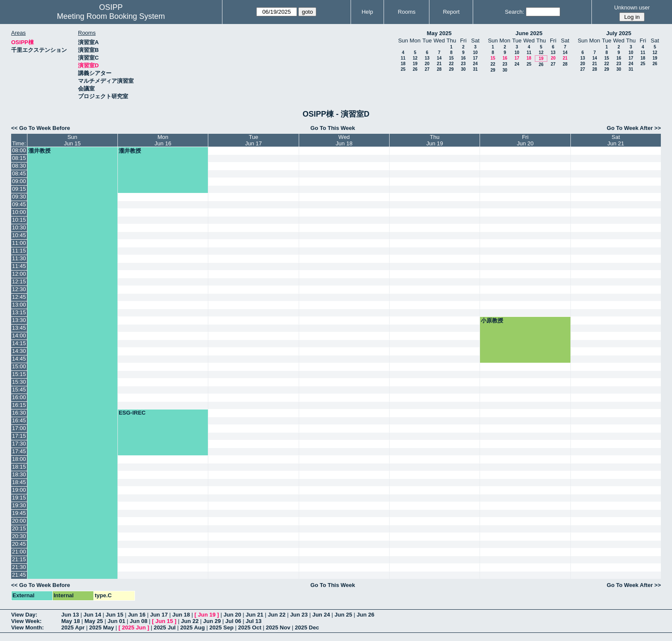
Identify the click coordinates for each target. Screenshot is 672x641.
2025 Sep (222, 627)
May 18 (70, 621)
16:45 (19, 420)
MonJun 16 (163, 140)
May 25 (94, 621)
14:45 (19, 359)
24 (475, 64)
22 (451, 64)
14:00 (19, 336)
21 (439, 64)
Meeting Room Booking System (111, 16)
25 (403, 69)
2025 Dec (307, 627)
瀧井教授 (39, 151)
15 (451, 58)
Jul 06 (233, 621)
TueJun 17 (253, 140)
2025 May (102, 627)
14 (439, 58)
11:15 (19, 251)
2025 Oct (250, 627)
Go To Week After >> (634, 128)
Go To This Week (333, 128)
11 (403, 58)
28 (439, 69)
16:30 (19, 413)
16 (463, 58)
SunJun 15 (72, 140)
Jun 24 (321, 615)
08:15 (19, 158)
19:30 (19, 505)
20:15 (19, 528)
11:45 (19, 266)
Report (451, 12)
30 (463, 69)
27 (427, 69)
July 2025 (619, 33)
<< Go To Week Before (41, 128)
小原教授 (492, 320)
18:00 (19, 459)
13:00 (19, 305)
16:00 (19, 397)
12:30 (19, 289)
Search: (514, 12)
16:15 (19, 405)
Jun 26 (365, 615)
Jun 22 (277, 615)
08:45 (19, 173)
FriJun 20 (525, 140)
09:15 (19, 189)
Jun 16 (136, 615)
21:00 (19, 552)
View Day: (24, 615)
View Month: (27, 627)
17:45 (19, 451)
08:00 (19, 150)
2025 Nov (278, 627)
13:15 (19, 312)
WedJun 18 (344, 140)
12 (415, 58)
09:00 (19, 181)
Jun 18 (181, 615)
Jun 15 (115, 615)
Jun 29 (212, 621)
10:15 (19, 220)
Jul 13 (253, 621)
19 (415, 64)
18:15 (19, 467)
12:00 (19, 274)
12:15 (19, 281)
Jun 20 (232, 615)
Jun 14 (92, 615)
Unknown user (632, 8)
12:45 (19, 297)
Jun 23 (299, 615)
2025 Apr (73, 627)
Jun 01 (116, 621)
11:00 (19, 243)
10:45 (19, 235)
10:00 (19, 212)
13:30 (19, 320)
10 (475, 53)
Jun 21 (254, 615)
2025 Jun (134, 627)
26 (415, 69)
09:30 (19, 197)
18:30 (19, 474)
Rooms (406, 12)
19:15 (19, 498)
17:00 (19, 428)
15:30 (19, 382)
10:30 (19, 227)
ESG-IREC (132, 413)
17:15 (19, 436)
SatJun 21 (616, 140)
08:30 (19, 166)
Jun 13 (70, 615)
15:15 (19, 374)
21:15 (19, 559)
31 (475, 69)
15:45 (19, 390)
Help (367, 12)
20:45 (19, 544)
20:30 (19, 536)
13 (427, 58)
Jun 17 (159, 615)
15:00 (19, 366)
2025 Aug (193, 627)
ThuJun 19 (435, 140)
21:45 (19, 575)
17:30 (19, 444)
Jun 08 (139, 621)
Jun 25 (343, 615)
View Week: (26, 621)
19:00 (19, 490)
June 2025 (529, 33)
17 (475, 58)
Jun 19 (207, 615)
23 (463, 64)
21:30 (19, 567)
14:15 (19, 343)
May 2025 (439, 33)
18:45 (19, 482)
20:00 (19, 521)
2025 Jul (165, 627)
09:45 (19, 204)
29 (451, 69)
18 (403, 64)
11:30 (19, 258)
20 (427, 64)
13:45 (19, 328)
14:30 (19, 351)
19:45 (19, 513)
